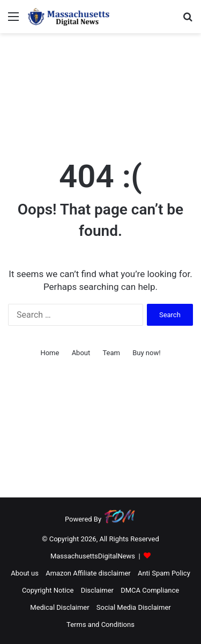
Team (111, 353)
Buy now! (146, 353)
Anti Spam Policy (164, 573)
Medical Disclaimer (59, 607)
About (81, 353)
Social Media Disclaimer (134, 607)
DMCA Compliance (150, 590)
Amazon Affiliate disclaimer (88, 573)
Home (50, 353)
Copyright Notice (48, 590)
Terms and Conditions (100, 624)
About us (25, 573)
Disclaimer (97, 590)
